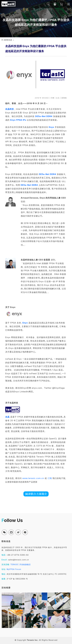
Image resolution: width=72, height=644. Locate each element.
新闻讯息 (8, 40)
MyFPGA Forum (14, 569)
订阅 (50, 478)
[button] (4, 532)
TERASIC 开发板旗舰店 (21, 564)
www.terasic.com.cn (33, 478)
